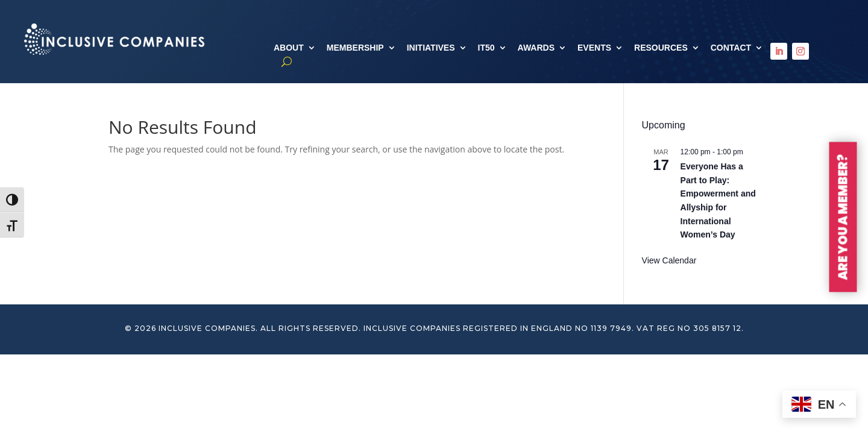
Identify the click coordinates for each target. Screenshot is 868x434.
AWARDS (536, 48)
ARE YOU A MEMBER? (843, 217)
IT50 (486, 48)
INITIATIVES (431, 48)
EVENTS (594, 48)
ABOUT (289, 48)
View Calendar (669, 260)
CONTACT (731, 48)
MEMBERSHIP (355, 48)
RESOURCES (661, 48)
